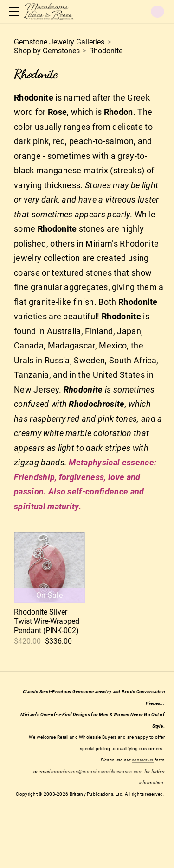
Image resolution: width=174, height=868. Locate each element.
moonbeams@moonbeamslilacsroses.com (97, 771)
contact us (143, 760)
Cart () (158, 12)
